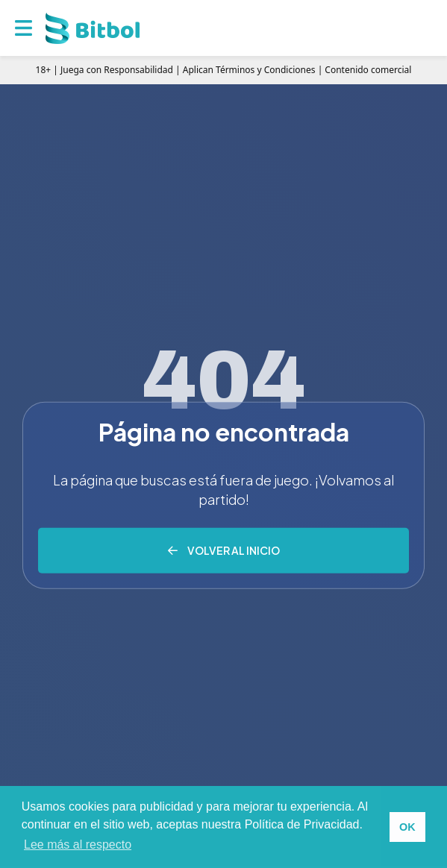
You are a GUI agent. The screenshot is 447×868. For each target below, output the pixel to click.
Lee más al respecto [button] (78, 845)
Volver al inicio (234, 550)
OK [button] (407, 827)
